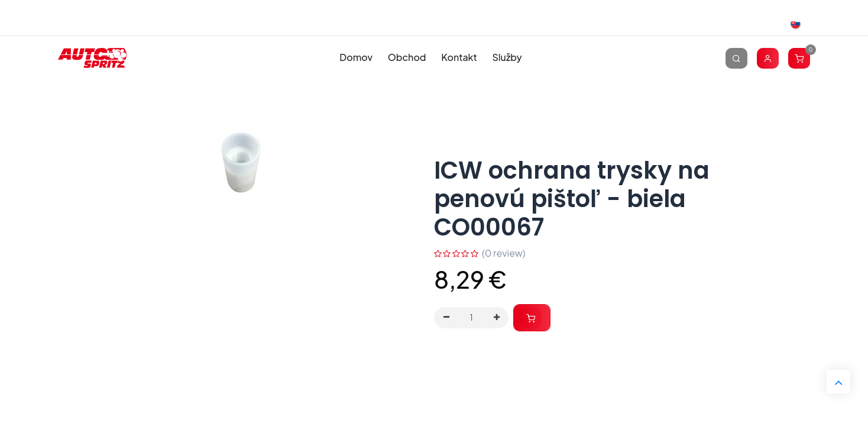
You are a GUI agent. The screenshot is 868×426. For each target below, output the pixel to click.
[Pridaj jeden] (497, 318)
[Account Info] (768, 58)
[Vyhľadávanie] (736, 58)
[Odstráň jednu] (446, 318)
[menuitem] (356, 58)
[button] (532, 318)
